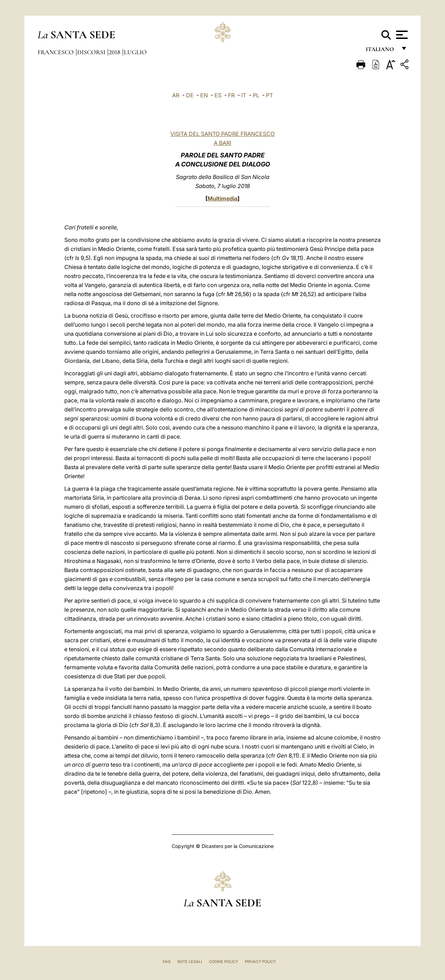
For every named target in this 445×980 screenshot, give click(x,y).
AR (176, 95)
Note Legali (190, 962)
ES (218, 95)
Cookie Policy (223, 962)
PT (269, 95)
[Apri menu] (401, 35)
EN (204, 95)
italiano (381, 51)
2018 (115, 52)
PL (256, 95)
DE (190, 95)
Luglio (135, 52)
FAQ (167, 962)
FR (231, 95)
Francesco (56, 52)
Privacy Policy (260, 962)
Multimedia (222, 198)
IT (244, 95)
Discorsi (92, 52)
